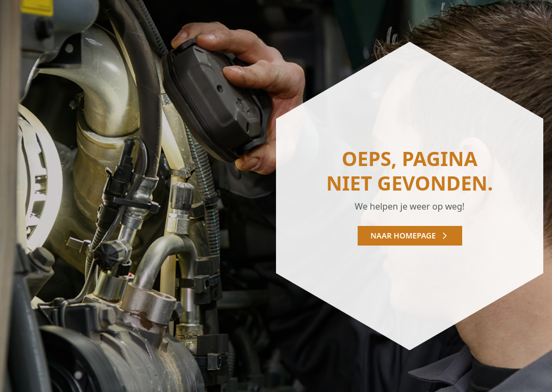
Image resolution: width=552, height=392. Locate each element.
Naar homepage (410, 235)
